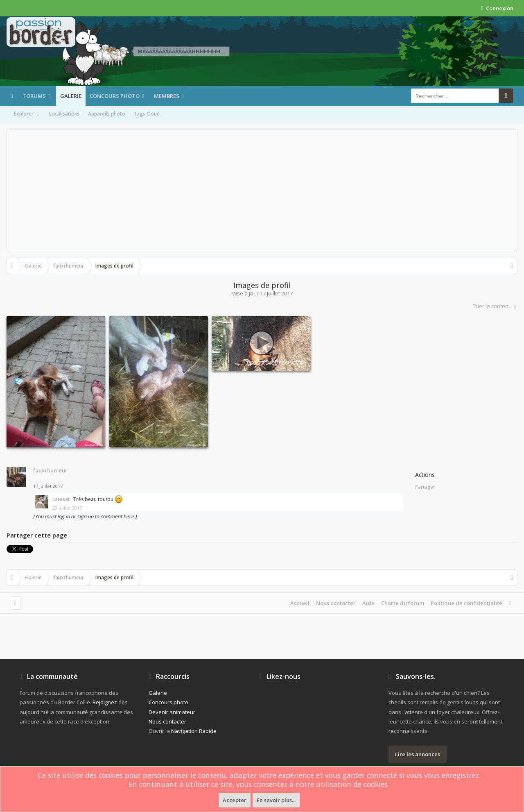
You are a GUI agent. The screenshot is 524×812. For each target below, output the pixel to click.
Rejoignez (105, 702)
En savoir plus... (276, 800)
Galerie (71, 96)
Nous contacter (336, 603)
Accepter (235, 800)
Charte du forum (403, 603)
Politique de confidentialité (466, 603)
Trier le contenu (495, 306)
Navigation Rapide (194, 731)
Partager (425, 487)
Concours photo (115, 96)
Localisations (64, 114)
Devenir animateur (172, 712)
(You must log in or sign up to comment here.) (85, 516)
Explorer (27, 114)
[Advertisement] (262, 190)
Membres (167, 96)
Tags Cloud (147, 114)
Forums (35, 96)
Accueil (300, 603)
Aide (368, 603)
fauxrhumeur (50, 470)
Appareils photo (107, 114)
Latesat (61, 499)
